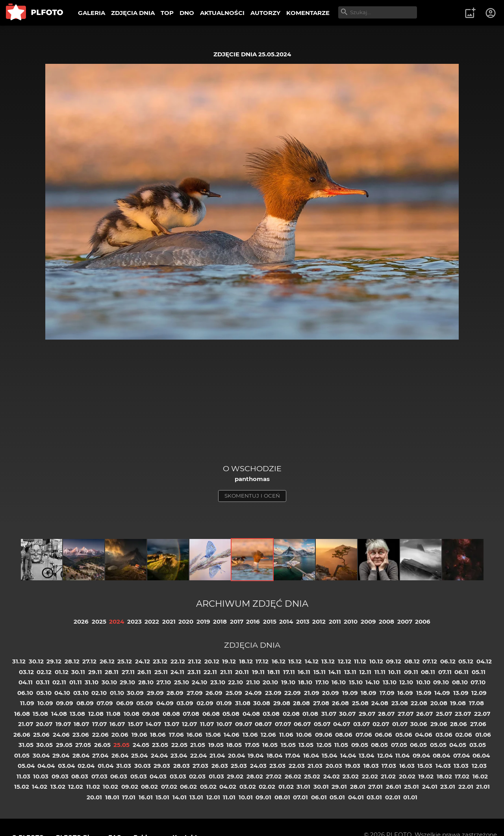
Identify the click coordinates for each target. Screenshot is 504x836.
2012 (319, 621)
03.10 (81, 693)
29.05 (64, 745)
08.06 (344, 735)
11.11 (380, 672)
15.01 (162, 797)
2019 (203, 621)
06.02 (188, 787)
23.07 (463, 714)
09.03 (60, 776)
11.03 (23, 776)
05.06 (404, 735)
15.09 (424, 693)
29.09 (155, 693)
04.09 (165, 703)
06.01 (319, 797)
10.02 (110, 787)
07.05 (399, 745)
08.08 (171, 714)
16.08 (22, 714)
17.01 (129, 797)
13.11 (350, 672)
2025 (99, 621)
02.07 (381, 724)
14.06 (232, 735)
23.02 (351, 776)
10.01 (246, 797)
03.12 (26, 672)
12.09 (479, 693)
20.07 (44, 724)
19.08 (458, 703)
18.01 (112, 797)
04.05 (458, 745)
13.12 (328, 661)
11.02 (93, 787)
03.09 (185, 703)
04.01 (356, 797)
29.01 (339, 787)
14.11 (335, 672)
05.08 (231, 714)
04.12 (484, 661)
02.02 (267, 787)
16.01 (146, 797)
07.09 (105, 703)
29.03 (162, 766)
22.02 (370, 776)
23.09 (273, 693)
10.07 (224, 724)
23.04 (179, 755)
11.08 (113, 714)
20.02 (407, 776)
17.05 (252, 745)
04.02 (228, 787)
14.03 (443, 766)
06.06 (384, 735)
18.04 (274, 755)
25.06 (41, 735)
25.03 (239, 766)
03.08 (271, 714)
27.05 (83, 745)
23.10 (218, 682)
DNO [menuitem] (187, 13)
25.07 (444, 714)
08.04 (441, 755)
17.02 (462, 776)
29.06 (439, 724)
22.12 (178, 661)
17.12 (262, 661)
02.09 (205, 703)
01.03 (216, 776)
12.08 (96, 714)
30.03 (143, 766)
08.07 (263, 724)
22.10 (235, 682)
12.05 (324, 745)
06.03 (119, 776)
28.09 (175, 693)
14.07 (153, 724)
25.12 (125, 661)
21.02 (388, 776)
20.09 (331, 693)
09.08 (151, 714)
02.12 (44, 672)
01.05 (22, 755)
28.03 (182, 766)
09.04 (421, 755)
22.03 (297, 766)
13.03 (461, 766)
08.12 (412, 661)
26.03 (220, 766)
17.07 (99, 724)
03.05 (478, 745)
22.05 (179, 745)
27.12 (89, 661)
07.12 (430, 661)
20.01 (94, 797)
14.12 (312, 661)
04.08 (251, 714)
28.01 (358, 787)
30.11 (78, 672)
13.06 (250, 735)
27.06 (478, 724)
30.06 (419, 724)
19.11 (258, 672)
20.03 (334, 766)
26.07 (424, 714)
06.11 (461, 672)
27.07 (406, 714)
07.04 (461, 755)
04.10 (62, 693)
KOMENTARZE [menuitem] (308, 13)
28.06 (459, 724)
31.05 (26, 745)
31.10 (92, 682)
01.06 (483, 735)
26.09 (214, 693)
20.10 (270, 682)
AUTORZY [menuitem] (265, 13)
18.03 (371, 766)
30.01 (321, 787)
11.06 (286, 735)
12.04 (385, 755)
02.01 (393, 797)
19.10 (288, 682)
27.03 (200, 766)
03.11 (43, 682)
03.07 (361, 724)
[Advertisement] (252, 405)
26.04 (120, 755)
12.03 (479, 766)
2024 (117, 621)
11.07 (207, 724)
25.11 (161, 672)
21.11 (226, 672)
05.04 (26, 766)
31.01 (303, 787)
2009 (368, 621)
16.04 (311, 755)
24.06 (61, 735)
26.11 (144, 672)
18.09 (369, 693)
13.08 (77, 714)
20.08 (439, 703)
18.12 (246, 661)
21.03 (315, 766)
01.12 (62, 672)
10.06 (304, 735)
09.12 (394, 661)
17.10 (322, 682)
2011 (335, 621)
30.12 (36, 661)
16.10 (339, 682)
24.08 (380, 703)
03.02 (248, 787)
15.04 (329, 755)
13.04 (366, 755)
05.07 (322, 724)
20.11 (242, 672)
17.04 (293, 755)
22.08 (419, 703)
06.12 (448, 661)
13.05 (306, 745)
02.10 (99, 693)
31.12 (19, 661)
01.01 (410, 797)
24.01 (430, 787)
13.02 (58, 787)
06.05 (418, 745)
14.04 (348, 755)
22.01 (466, 787)
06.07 (302, 724)
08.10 (460, 682)
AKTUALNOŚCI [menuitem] (222, 13)
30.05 (44, 745)
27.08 (321, 703)
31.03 (124, 766)
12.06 (268, 735)
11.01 (229, 797)
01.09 (224, 703)
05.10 (44, 693)
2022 (152, 621)
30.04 (41, 755)
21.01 (483, 787)
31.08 (243, 703)
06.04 (481, 755)
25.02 (312, 776)
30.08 (262, 703)
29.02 (235, 776)
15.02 (22, 787)
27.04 (100, 755)
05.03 (139, 776)
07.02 (169, 787)
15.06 (213, 735)
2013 (303, 621)
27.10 (164, 682)
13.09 (461, 693)
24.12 (143, 661)
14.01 (180, 797)
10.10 (423, 682)
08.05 (379, 745)
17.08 (476, 703)
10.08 (132, 714)
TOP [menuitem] (167, 13)
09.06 (324, 735)
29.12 (54, 661)
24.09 (253, 693)
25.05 (121, 745)
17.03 (389, 766)
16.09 (405, 693)
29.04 (61, 755)
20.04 (236, 755)
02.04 (86, 766)
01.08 (310, 714)
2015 (270, 621)
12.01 (213, 797)
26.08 (340, 703)
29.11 (95, 672)
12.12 (345, 661)
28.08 (301, 703)
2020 (186, 621)
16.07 (117, 724)
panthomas (252, 479)
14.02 (40, 787)
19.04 (256, 755)
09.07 (244, 724)
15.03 (425, 766)
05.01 (337, 797)
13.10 (390, 682)
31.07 (329, 714)
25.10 (182, 682)
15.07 (135, 724)
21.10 (253, 682)
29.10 (127, 682)
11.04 (402, 755)
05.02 (208, 787)
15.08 (40, 714)
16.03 (407, 766)
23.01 (448, 787)
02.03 (197, 776)
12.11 (365, 672)
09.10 (441, 682)
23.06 (81, 735)
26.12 (107, 661)
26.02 (293, 776)
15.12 (295, 661)
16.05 (270, 745)
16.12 (279, 661)
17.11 (289, 672)
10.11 (395, 672)
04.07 (342, 724)
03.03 (178, 776)
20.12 (212, 661)
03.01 (374, 797)
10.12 (376, 661)
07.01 (300, 797)
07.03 (99, 776)
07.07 (283, 724)
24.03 (258, 766)
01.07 (400, 724)
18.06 (158, 735)
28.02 (255, 776)
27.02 (274, 776)
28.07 (386, 714)
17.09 (387, 693)
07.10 (478, 682)
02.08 (291, 714)
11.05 (341, 745)
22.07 (482, 714)
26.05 (102, 745)
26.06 (22, 735)
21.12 (195, 661)
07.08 (191, 714)
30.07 (347, 714)
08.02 (149, 787)
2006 (423, 621)
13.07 (172, 724)
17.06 (176, 735)
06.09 (125, 703)
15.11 (320, 672)
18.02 (444, 776)
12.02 (76, 787)
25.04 (139, 755)
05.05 (438, 745)
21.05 (198, 745)
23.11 (194, 672)
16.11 (304, 672)
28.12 (72, 661)
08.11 (428, 672)
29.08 (282, 703)
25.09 (234, 693)
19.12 (229, 661)
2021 (169, 621)
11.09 (27, 703)
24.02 (332, 776)
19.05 (216, 745)
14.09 (442, 693)
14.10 (372, 682)
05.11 (479, 672)
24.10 (199, 682)
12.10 (406, 682)
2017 (237, 621)
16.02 (480, 776)
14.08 (59, 714)
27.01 (375, 787)
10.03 (41, 776)
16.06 (195, 735)
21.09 (312, 693)
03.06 (444, 735)
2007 (405, 621)
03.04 (66, 766)
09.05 (360, 745)
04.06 (424, 735)
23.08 (400, 703)
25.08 (360, 703)
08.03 (80, 776)
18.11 (274, 672)
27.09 (195, 693)
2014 (286, 621)
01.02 (286, 787)
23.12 (160, 661)
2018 (220, 621)
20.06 (120, 735)
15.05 (288, 745)
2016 (253, 621)
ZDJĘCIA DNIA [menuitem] (133, 13)
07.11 (445, 672)
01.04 (106, 766)
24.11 (177, 672)
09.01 (263, 797)
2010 (351, 621)
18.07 (81, 724)
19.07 (63, 724)
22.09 (293, 693)
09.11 (411, 672)
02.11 (59, 682)
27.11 (128, 672)
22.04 (198, 755)
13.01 (196, 797)
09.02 (130, 787)
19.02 (426, 776)
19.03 (353, 766)
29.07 (367, 714)
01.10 (117, 693)
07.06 (364, 735)
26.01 (394, 787)
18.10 (305, 682)
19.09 (350, 693)
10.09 (45, 703)
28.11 (112, 672)
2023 (134, 621)
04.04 (46, 766)
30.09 (135, 693)
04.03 (158, 776)
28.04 (81, 755)
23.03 (277, 766)
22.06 (100, 735)
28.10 (146, 682)
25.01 (411, 787)
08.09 (85, 703)
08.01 (282, 797)
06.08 (211, 714)
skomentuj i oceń (252, 496)
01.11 (76, 682)
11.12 (360, 661)
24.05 (141, 745)
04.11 (26, 682)
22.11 (210, 672)
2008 (386, 621)
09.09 (65, 703)
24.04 (159, 755)
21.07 (26, 724)
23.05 (160, 745)
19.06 (139, 735)
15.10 (356, 682)
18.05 (234, 745)
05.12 (466, 661)
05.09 (145, 703)
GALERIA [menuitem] (92, 13)
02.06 (464, 735)
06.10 (25, 693)
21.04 (217, 755)
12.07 (189, 724)
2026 (81, 621)
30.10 (109, 682)
